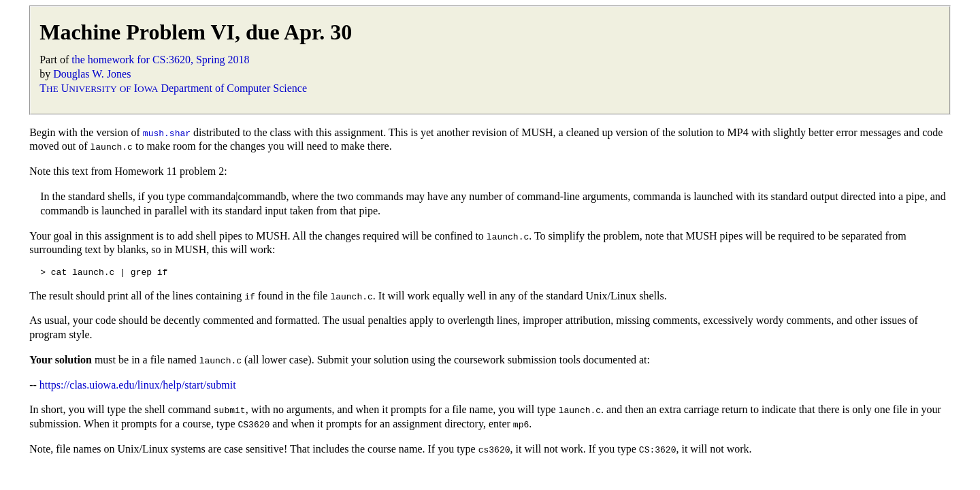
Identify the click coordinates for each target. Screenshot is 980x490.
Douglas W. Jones (92, 74)
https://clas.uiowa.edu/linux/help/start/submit (138, 385)
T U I (99, 88)
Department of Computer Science (234, 88)
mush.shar (167, 133)
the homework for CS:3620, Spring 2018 (160, 60)
